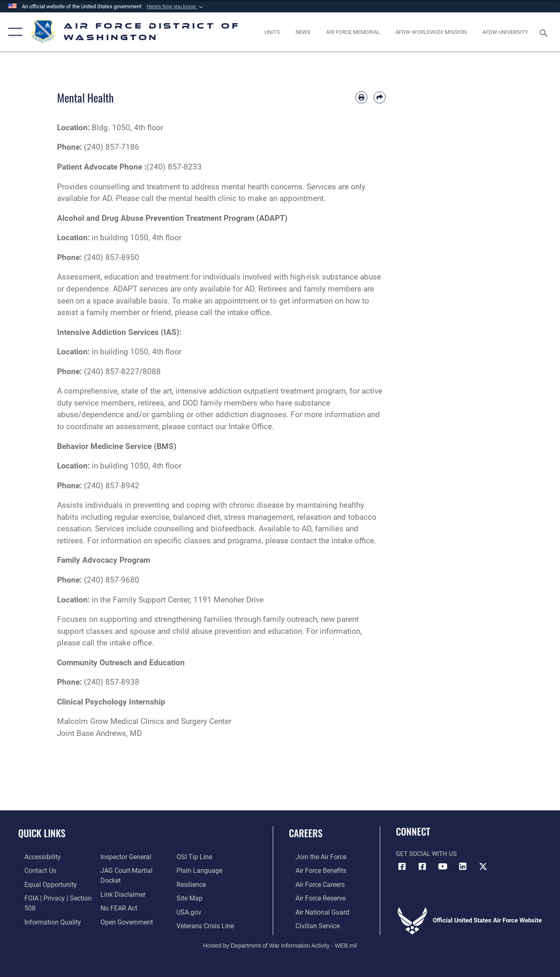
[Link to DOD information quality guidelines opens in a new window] (45, 920)
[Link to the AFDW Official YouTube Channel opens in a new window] (443, 867)
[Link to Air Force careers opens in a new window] (313, 883)
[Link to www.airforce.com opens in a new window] (313, 857)
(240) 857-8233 (174, 167)
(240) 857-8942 (112, 486)
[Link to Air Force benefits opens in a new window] (313, 870)
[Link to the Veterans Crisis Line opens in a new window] (207, 910)
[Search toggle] (545, 32)
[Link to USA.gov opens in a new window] (191, 897)
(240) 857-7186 (112, 147)
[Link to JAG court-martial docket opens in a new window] (134, 870)
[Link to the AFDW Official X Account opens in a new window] (483, 867)
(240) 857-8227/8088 (122, 371)
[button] (176, 7)
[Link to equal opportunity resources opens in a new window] (43, 883)
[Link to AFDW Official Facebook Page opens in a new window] (402, 867)
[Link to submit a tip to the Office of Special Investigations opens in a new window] (115, 923)
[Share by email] (380, 97)
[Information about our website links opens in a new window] (120, 883)
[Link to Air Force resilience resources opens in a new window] (193, 870)
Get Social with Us (426, 854)
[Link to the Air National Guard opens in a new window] (314, 910)
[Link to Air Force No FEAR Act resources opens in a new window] (116, 897)
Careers (306, 833)
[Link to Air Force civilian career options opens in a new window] (310, 923)
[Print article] (361, 97)
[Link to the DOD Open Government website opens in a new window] (123, 910)
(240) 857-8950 (112, 257)
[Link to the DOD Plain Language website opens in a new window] (200, 857)
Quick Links (42, 833)
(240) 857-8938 (112, 682)
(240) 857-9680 (112, 580)
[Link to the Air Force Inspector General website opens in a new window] (123, 857)
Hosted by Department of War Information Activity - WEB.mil (280, 943)
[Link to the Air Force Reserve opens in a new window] (313, 897)
